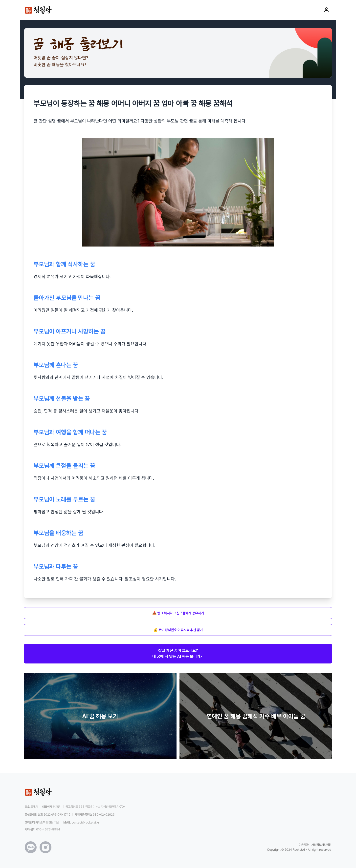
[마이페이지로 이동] (326, 10)
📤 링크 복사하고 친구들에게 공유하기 (178, 613)
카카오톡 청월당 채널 (47, 823)
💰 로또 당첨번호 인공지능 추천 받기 (178, 630)
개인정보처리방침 (321, 845)
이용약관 (304, 845)
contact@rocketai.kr (85, 823)
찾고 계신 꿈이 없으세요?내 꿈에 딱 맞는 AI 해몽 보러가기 (178, 653)
